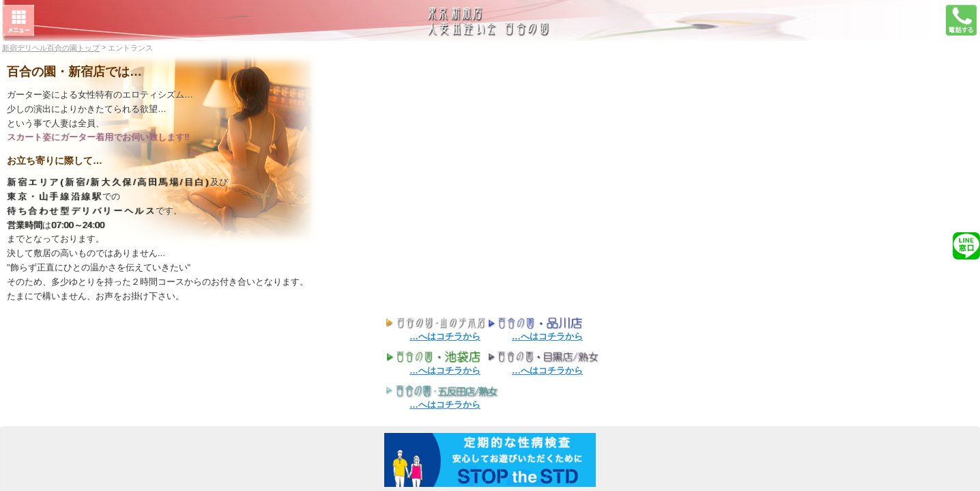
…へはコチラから (445, 336)
